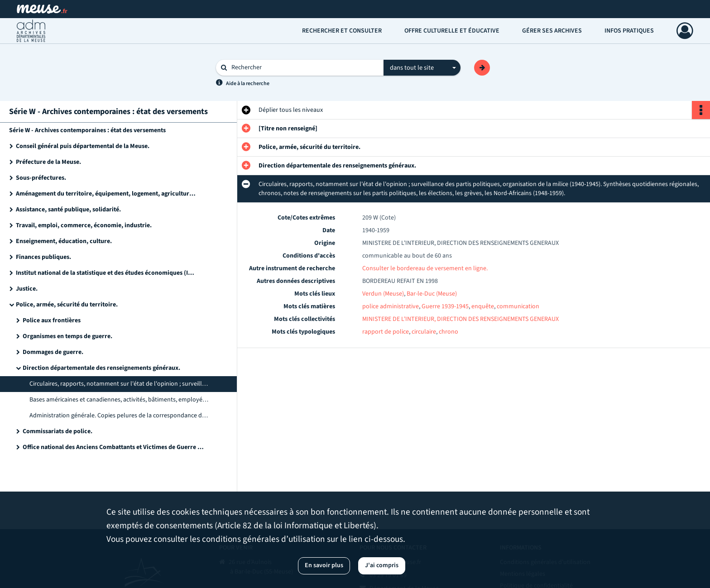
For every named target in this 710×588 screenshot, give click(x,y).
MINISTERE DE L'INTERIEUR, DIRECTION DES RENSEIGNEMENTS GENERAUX (461, 319)
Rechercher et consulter (342, 31)
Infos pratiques (629, 31)
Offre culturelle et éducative (452, 31)
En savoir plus (324, 565)
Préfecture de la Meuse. (48, 162)
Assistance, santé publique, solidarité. (68, 210)
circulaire (424, 332)
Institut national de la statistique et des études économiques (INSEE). (106, 273)
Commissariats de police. (58, 431)
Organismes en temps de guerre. (67, 336)
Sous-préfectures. (41, 178)
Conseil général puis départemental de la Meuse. (83, 146)
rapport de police (386, 332)
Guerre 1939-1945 (445, 306)
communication (518, 306)
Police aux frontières (52, 320)
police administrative (391, 306)
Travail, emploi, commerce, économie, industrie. (84, 225)
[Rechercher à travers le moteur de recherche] (304, 68)
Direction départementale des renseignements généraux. (101, 368)
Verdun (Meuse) (383, 294)
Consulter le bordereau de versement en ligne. (425, 268)
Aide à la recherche (248, 84)
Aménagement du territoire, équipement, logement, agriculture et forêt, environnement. (106, 194)
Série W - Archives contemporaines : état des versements (87, 130)
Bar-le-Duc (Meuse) (432, 294)
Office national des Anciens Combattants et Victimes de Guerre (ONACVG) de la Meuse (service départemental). (113, 447)
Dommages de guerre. (53, 352)
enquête (483, 306)
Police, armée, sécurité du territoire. (67, 305)
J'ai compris (382, 565)
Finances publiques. (43, 257)
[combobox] (422, 68)
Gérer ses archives (552, 31)
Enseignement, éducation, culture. (64, 241)
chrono (449, 332)
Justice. (27, 289)
